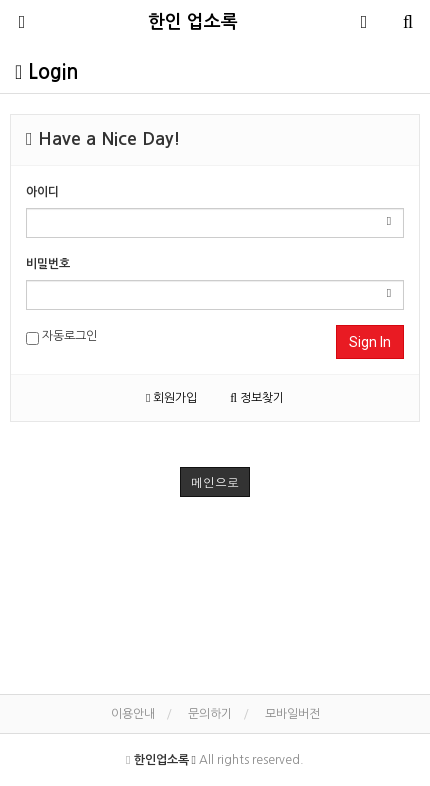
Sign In (370, 342)
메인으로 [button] (215, 481)
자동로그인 (61, 337)
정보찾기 (257, 398)
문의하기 (210, 714)
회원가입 (171, 398)
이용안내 (133, 714)
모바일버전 (292, 714)
